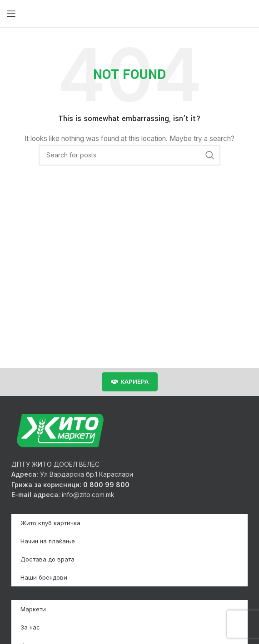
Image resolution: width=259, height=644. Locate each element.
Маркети (33, 609)
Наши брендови (44, 577)
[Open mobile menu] (11, 14)
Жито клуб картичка (50, 523)
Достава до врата (47, 559)
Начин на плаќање (48, 541)
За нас (30, 627)
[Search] (129, 155)
